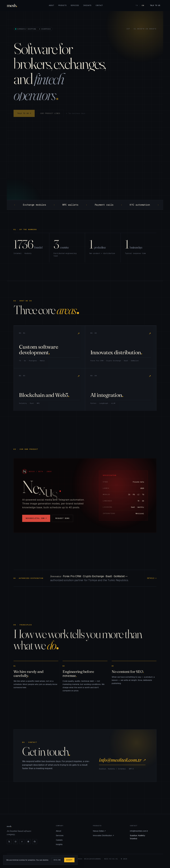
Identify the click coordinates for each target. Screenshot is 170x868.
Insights (87, 5)
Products (62, 5)
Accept (69, 860)
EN (143, 5)
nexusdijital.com (36, 521)
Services (75, 5)
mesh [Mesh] (11, 5)
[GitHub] (35, 842)
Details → (152, 580)
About (51, 5)
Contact (99, 5)
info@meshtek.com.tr (122, 762)
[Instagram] (16, 842)
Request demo (62, 521)
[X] (9, 842)
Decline (57, 860)
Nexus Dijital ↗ (99, 831)
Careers (59, 840)
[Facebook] (22, 842)
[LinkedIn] (28, 842)
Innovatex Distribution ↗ (104, 835)
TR (137, 5)
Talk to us (155, 5)
